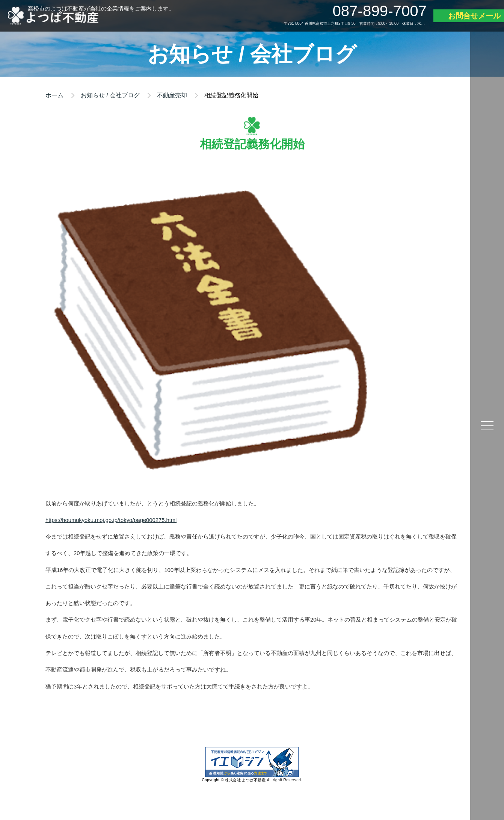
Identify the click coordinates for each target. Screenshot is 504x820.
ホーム (54, 95)
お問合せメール (474, 16)
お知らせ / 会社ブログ (110, 95)
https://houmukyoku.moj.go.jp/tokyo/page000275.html (111, 520)
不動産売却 (172, 95)
